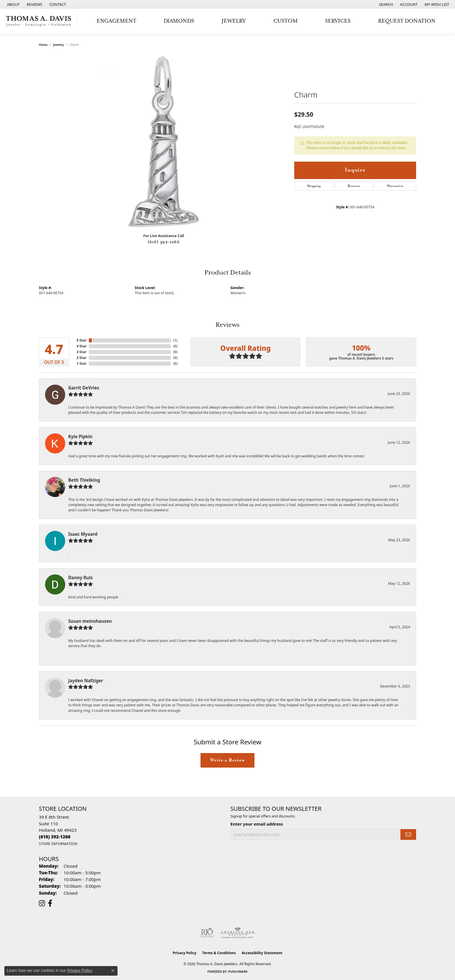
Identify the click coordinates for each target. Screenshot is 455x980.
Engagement (117, 21)
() (175, 340)
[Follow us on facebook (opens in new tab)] (50, 903)
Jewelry (234, 21)
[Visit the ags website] (238, 933)
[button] (386, 4)
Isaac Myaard (83, 534)
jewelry (58, 45)
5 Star (82, 340)
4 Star (82, 346)
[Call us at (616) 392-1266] (55, 837)
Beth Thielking (84, 480)
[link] (13, 4)
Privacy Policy (185, 953)
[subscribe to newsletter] (408, 834)
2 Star (82, 358)
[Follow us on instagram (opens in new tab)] (42, 903)
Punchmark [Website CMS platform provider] (238, 972)
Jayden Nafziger (86, 681)
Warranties (395, 186)
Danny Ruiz (80, 577)
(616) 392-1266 (164, 242)
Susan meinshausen (90, 621)
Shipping (314, 186)
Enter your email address (257, 824)
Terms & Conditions (219, 953)
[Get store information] (58, 844)
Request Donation (407, 21)
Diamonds (179, 21)
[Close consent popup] (113, 971)
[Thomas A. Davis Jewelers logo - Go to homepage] (40, 21)
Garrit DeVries (84, 388)
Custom (286, 21)
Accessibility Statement (262, 953)
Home (43, 45)
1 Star (82, 363)
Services (338, 21)
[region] (164, 142)
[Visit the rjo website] (207, 933)
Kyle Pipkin (80, 436)
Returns (354, 186)
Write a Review (227, 760)
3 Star (82, 352)
